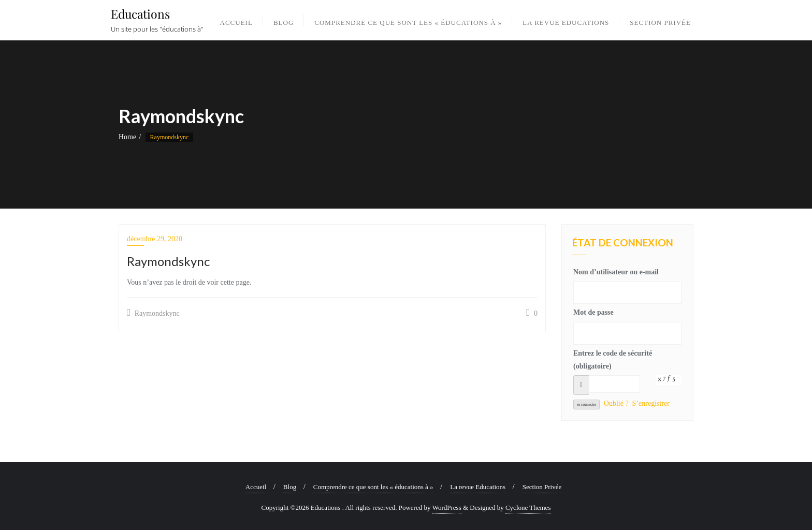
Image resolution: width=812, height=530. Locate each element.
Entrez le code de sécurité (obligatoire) (613, 360)
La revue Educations (478, 487)
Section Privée (542, 487)
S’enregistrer (651, 403)
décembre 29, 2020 (155, 239)
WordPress (447, 507)
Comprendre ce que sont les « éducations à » (373, 487)
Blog (290, 487)
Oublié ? (616, 403)
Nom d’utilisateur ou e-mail (616, 272)
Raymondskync (153, 313)
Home (127, 137)
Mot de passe (593, 312)
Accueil (256, 487)
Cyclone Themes (528, 507)
